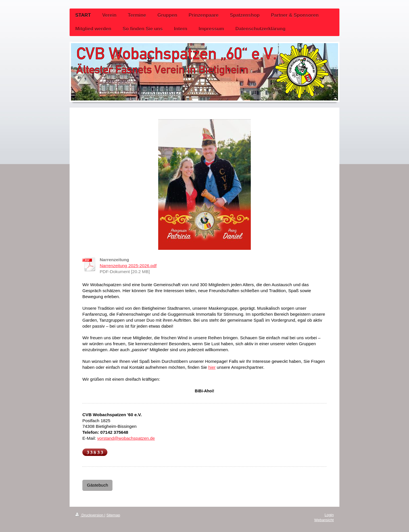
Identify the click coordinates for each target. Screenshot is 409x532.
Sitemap (113, 515)
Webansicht (324, 520)
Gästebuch (97, 485)
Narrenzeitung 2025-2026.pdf (128, 266)
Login (329, 515)
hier (212, 367)
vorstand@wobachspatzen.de (126, 438)
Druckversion (90, 515)
